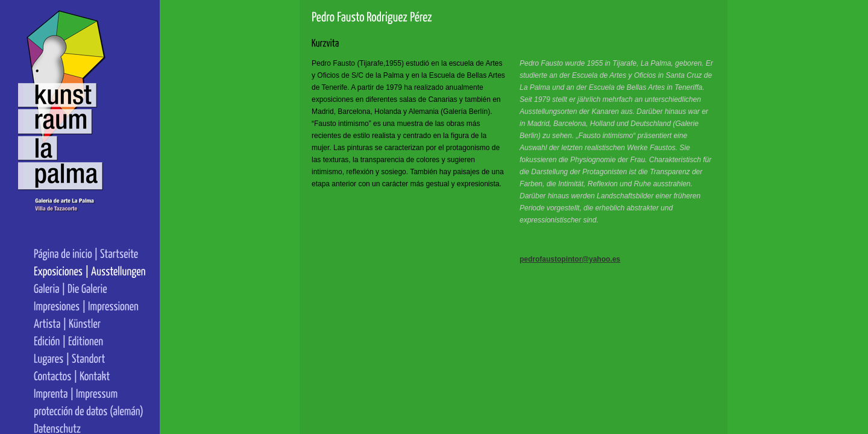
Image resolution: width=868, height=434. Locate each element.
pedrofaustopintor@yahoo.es (557, 259)
